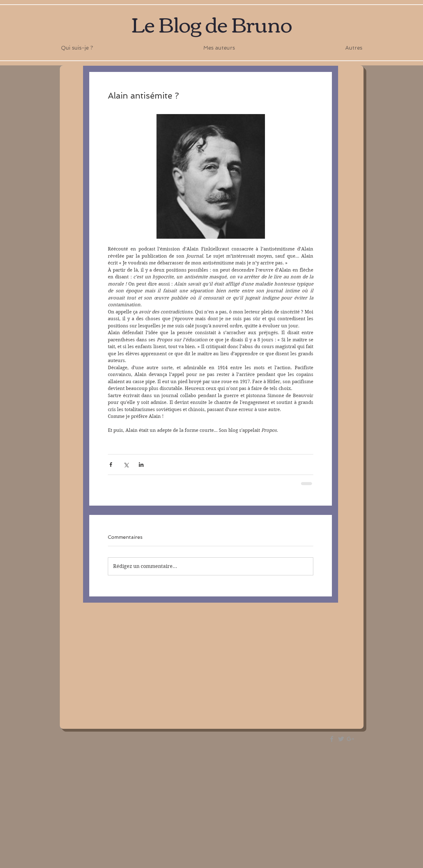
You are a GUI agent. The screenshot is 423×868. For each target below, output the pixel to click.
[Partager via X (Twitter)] (126, 465)
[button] (219, 48)
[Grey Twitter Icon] (341, 739)
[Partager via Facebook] (111, 465)
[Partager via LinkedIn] (141, 465)
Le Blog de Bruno (211, 23)
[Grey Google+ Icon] (350, 739)
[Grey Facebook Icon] (332, 739)
